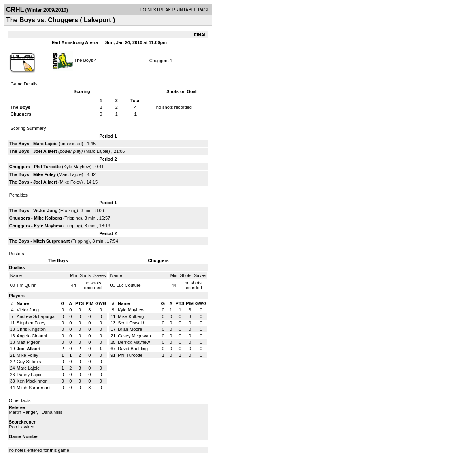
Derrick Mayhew (134, 342)
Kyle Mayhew (77, 167)
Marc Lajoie (46, 144)
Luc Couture (129, 285)
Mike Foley (45, 174)
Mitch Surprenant (51, 241)
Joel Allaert (45, 151)
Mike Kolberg (48, 218)
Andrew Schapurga (36, 316)
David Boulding (133, 349)
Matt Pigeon (29, 342)
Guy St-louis (29, 362)
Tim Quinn (26, 285)
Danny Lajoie (30, 375)
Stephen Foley (31, 323)
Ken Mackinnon (32, 381)
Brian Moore (130, 329)
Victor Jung (45, 210)
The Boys (83, 60)
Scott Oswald (131, 323)
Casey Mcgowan (134, 336)
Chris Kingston (31, 329)
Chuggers (159, 61)
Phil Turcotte (47, 167)
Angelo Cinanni (32, 336)
